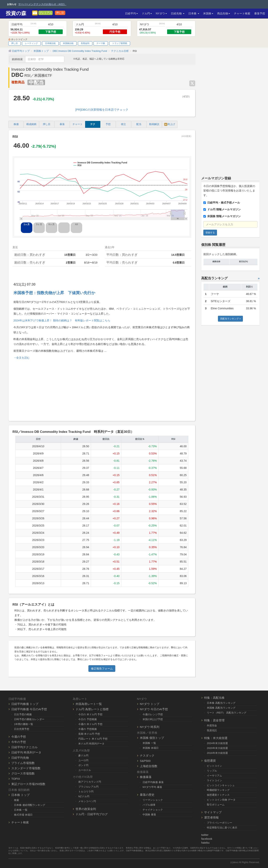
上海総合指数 (149, 766)
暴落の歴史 (147, 795)
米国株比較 (68, 43)
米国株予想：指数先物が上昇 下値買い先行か (54, 293)
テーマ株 (101, 43)
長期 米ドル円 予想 (89, 734)
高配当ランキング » (230, 319)
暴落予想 (260, 13)
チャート (78, 124)
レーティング (31, 43)
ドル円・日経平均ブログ (92, 814)
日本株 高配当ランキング (221, 703)
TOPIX (16, 779)
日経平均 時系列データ (26, 752)
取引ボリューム (216, 805)
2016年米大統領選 (217, 753)
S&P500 (145, 761)
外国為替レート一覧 (89, 704)
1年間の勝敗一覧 (24, 724)
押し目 (60, 13)
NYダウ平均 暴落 (152, 787)
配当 (139, 124)
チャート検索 (242, 13)
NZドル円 (84, 796)
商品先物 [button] (224, 13)
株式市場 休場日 (23, 815)
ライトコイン (214, 780)
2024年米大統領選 (217, 743)
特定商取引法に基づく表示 (222, 828)
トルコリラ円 (86, 792)
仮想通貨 (210, 761)
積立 (123, 124)
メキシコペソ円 (87, 801)
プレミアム (45, 13)
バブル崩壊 (149, 805)
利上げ (170, 124)
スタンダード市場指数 (26, 768)
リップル (212, 771)
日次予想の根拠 (23, 714)
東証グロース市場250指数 (28, 784)
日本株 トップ (20, 795)
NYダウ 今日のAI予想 (154, 709)
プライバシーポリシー (220, 823)
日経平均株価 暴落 (153, 782)
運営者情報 (211, 817)
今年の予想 (19, 742)
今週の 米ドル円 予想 (90, 724)
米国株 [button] (208, 13)
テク (93, 124)
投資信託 (212, 730)
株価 (16, 124)
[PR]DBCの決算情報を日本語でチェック (102, 110)
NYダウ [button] (161, 13)
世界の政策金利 (86, 809)
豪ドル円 (83, 756)
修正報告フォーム (102, 669)
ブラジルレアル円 (88, 787)
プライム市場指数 (23, 763)
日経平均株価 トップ (25, 704)
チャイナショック (153, 810)
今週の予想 (19, 737)
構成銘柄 (31, 124)
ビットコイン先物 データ (221, 800)
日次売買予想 (22, 729)
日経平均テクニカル (24, 747)
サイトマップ (213, 812)
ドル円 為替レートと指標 (92, 709)
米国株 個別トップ (152, 738)
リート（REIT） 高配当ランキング (227, 713)
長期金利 (85, 43)
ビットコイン (214, 766)
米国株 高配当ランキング (221, 708)
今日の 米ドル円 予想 (90, 714)
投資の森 (16, 13)
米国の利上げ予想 (153, 719)
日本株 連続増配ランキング (30, 805)
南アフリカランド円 (90, 782)
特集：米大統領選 (216, 738)
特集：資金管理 (214, 720)
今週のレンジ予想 (153, 714)
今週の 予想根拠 (88, 729)
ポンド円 (83, 765)
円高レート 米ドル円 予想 (93, 739)
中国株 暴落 (149, 815)
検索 (17, 800)
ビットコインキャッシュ (221, 785)
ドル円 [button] (147, 13)
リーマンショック (153, 800)
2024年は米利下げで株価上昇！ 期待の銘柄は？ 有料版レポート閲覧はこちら (62, 320)
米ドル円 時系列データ (91, 744)
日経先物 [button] (178, 13)
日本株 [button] (194, 13)
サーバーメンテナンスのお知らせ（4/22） (42, 4)
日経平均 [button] (131, 13)
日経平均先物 (20, 758)
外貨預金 (212, 726)
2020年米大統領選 (217, 748)
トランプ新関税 (120, 43)
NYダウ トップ (150, 704)
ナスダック (147, 756)
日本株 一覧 (21, 810)
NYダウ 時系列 (150, 727)
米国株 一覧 (149, 743)
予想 (108, 124)
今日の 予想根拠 (88, 719)
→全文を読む (22, 358)
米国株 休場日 (151, 748)
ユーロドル (85, 770)
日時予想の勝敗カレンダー (29, 719)
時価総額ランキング (218, 790)
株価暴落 (146, 777)
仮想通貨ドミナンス (218, 795)
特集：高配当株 (214, 698)
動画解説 (154, 124)
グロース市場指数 (23, 773)
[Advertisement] (102, 389)
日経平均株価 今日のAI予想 (29, 709)
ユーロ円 (83, 760)
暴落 (62, 124)
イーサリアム (214, 776)
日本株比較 (50, 43)
